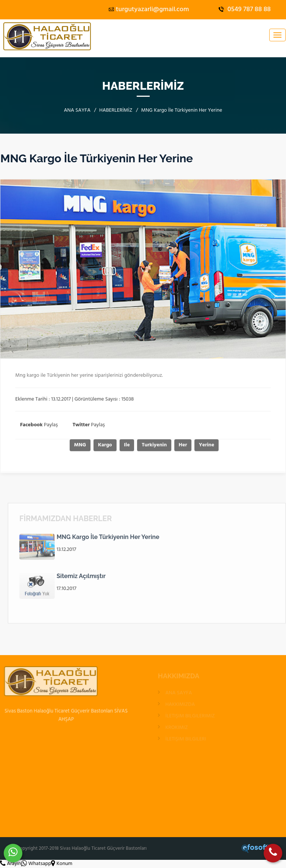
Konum (62, 864)
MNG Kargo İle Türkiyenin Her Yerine (108, 539)
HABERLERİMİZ (116, 110)
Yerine (208, 447)
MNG (82, 447)
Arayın (11, 864)
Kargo (107, 447)
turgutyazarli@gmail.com (149, 9)
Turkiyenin (156, 447)
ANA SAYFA (77, 110)
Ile (129, 447)
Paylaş (39, 427)
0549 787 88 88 (245, 9)
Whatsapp (36, 864)
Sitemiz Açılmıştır (81, 578)
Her (185, 447)
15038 (128, 401)
